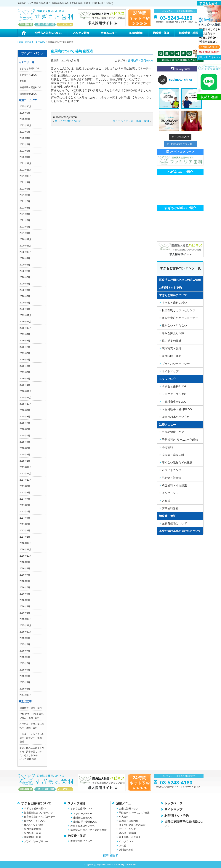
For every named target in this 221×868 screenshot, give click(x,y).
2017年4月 (25, 518)
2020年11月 (25, 246)
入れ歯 (166, 501)
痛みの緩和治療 (135, 33)
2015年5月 (25, 663)
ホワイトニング (172, 470)
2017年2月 (25, 531)
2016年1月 (25, 613)
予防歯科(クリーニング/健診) (180, 440)
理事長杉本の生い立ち (176, 417)
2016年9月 (25, 562)
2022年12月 (25, 125)
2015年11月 (25, 625)
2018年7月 (25, 423)
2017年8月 (25, 493)
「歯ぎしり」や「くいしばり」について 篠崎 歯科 (32, 738)
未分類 (23, 81)
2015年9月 (25, 638)
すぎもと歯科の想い (174, 303)
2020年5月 (25, 284)
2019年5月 (25, 360)
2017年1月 (25, 537)
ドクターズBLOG (28, 75)
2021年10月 (25, 176)
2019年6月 (25, 353)
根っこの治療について (68, 121)
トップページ (173, 803)
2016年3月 (25, 600)
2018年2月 (25, 455)
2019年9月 (25, 334)
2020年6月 (25, 277)
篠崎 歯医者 (110, 855)
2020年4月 (25, 290)
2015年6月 (25, 657)
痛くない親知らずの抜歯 (177, 462)
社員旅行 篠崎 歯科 (31, 708)
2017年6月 (25, 505)
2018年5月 (25, 436)
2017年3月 (25, 524)
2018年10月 (25, 404)
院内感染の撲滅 (172, 341)
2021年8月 (25, 189)
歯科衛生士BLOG (28, 94)
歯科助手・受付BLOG (30, 87)
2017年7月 (25, 499)
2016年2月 (25, 606)
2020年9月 (25, 258)
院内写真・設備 (172, 348)
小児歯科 (167, 447)
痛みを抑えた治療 (173, 333)
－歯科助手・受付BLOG (177, 409)
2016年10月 (25, 556)
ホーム (24, 33)
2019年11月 (25, 322)
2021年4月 (25, 214)
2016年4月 (25, 594)
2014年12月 (25, 695)
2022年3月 (25, 144)
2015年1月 (25, 689)
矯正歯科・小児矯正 (174, 485)
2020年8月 (25, 265)
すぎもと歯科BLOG (29, 69)
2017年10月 (25, 480)
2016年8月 (25, 568)
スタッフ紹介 (81, 33)
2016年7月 (25, 575)
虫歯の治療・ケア (173, 432)
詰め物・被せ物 (172, 478)
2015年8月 (25, 644)
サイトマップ (170, 371)
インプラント (170, 493)
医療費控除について (174, 523)
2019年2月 (25, 379)
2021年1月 (25, 233)
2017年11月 (25, 474)
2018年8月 (25, 417)
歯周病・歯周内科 (173, 455)
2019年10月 (25, 328)
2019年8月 (25, 341)
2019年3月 (25, 372)
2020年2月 (25, 303)
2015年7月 (25, 651)
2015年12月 (25, 619)
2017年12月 (25, 467)
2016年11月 (25, 550)
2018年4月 (25, 442)
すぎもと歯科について (48, 33)
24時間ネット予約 (170, 288)
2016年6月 (25, 581)
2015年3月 (25, 676)
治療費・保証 (161, 33)
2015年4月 (25, 670)
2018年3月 (25, 448)
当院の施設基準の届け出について (180, 531)
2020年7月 (25, 271)
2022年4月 (25, 138)
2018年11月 (25, 398)
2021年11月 (25, 170)
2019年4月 (25, 366)
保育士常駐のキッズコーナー (180, 318)
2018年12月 (25, 391)
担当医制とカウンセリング (179, 310)
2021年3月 (25, 220)
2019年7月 (25, 347)
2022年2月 (25, 151)
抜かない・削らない (174, 325)
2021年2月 (25, 227)
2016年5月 (25, 587)
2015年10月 (25, 632)
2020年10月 (25, 252)
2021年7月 (25, 195)
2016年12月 (25, 543)
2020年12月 (25, 239)
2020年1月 (25, 309)
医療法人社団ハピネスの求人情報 (180, 280)
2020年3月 (25, 296)
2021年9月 (25, 182)
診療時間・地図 (189, 33)
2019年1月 (25, 385)
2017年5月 (25, 512)
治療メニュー (109, 33)
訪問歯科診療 (170, 508)
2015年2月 (25, 682)
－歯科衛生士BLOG (174, 402)
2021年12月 (25, 163)
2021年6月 (25, 201)
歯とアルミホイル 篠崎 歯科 (131, 121)
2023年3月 (25, 119)
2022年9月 (25, 132)
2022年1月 (25, 157)
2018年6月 (25, 429)
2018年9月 (25, 410)
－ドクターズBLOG (174, 394)
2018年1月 (25, 461)
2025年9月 (25, 113)
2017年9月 (25, 486)
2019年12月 (25, 315)
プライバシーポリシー (176, 364)
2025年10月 (25, 106)
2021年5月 (25, 208)
